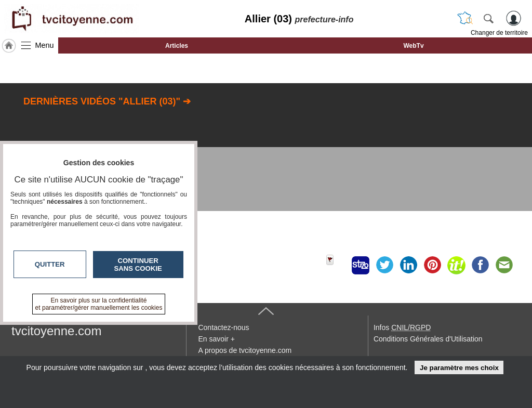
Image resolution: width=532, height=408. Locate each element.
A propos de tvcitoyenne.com (245, 350)
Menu (45, 45)
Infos (402, 327)
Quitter (50, 264)
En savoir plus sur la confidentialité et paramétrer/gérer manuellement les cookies (99, 304)
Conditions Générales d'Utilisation (428, 339)
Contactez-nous (223, 327)
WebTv (413, 46)
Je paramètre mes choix (459, 368)
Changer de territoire (499, 33)
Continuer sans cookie (138, 265)
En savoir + (216, 339)
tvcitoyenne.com (56, 331)
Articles (177, 46)
